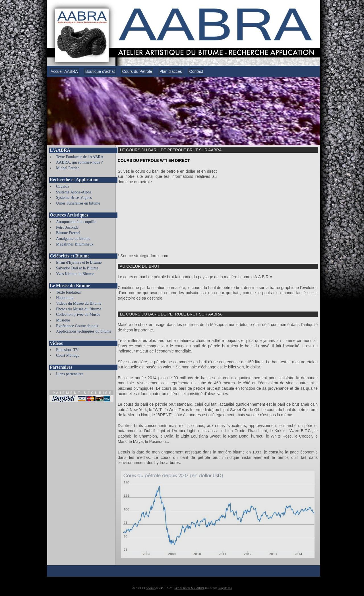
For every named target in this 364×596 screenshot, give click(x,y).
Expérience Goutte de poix (77, 326)
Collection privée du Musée (78, 315)
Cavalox (63, 186)
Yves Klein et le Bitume (75, 274)
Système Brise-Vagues (74, 198)
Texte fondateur (69, 292)
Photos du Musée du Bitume (79, 309)
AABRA (151, 588)
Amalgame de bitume (73, 239)
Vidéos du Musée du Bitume (79, 303)
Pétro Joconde (67, 227)
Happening (65, 298)
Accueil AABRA (64, 71)
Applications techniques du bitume (84, 331)
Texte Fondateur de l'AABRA (80, 157)
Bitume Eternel (68, 233)
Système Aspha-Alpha (74, 192)
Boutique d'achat (100, 71)
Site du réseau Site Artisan (190, 588)
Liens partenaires (70, 374)
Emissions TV (67, 350)
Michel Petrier (67, 168)
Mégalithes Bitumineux (75, 244)
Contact (196, 71)
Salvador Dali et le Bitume (77, 268)
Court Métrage (68, 355)
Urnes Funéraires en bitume (78, 203)
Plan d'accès (171, 71)
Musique (63, 320)
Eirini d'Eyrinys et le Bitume (79, 262)
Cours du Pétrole (137, 71)
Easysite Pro (225, 588)
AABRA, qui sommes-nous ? (79, 162)
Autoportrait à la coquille (76, 222)
